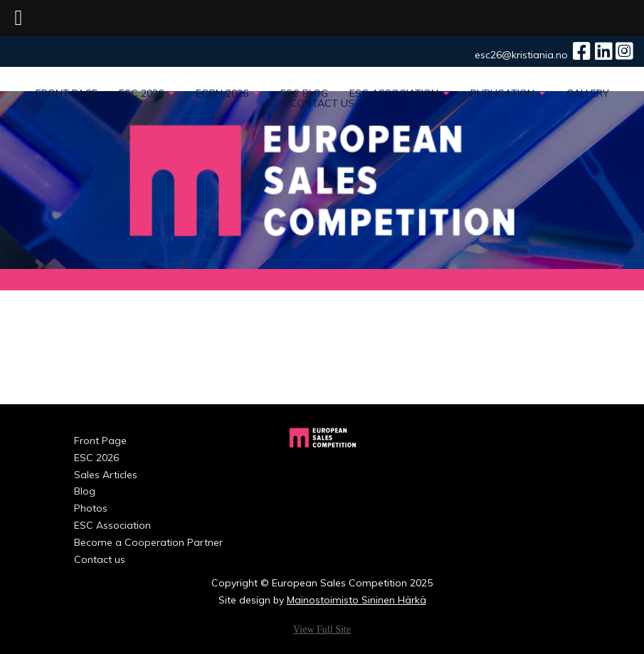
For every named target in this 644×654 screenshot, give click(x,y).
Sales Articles (106, 475)
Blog (85, 491)
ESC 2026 (147, 93)
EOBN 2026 (227, 93)
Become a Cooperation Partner (117, 542)
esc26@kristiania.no (521, 55)
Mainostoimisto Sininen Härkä (357, 600)
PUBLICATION (508, 93)
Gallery (588, 93)
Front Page (67, 93)
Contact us (322, 103)
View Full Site (322, 629)
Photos (91, 508)
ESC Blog (304, 93)
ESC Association (399, 93)
